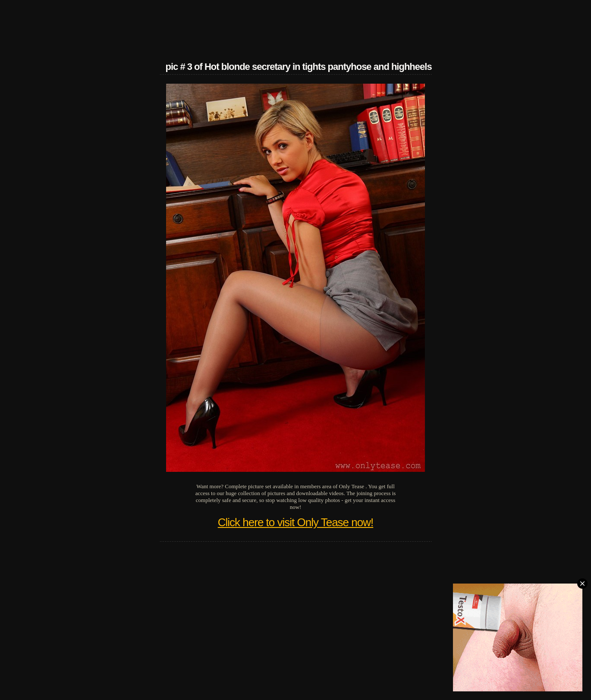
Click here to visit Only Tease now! (295, 522)
